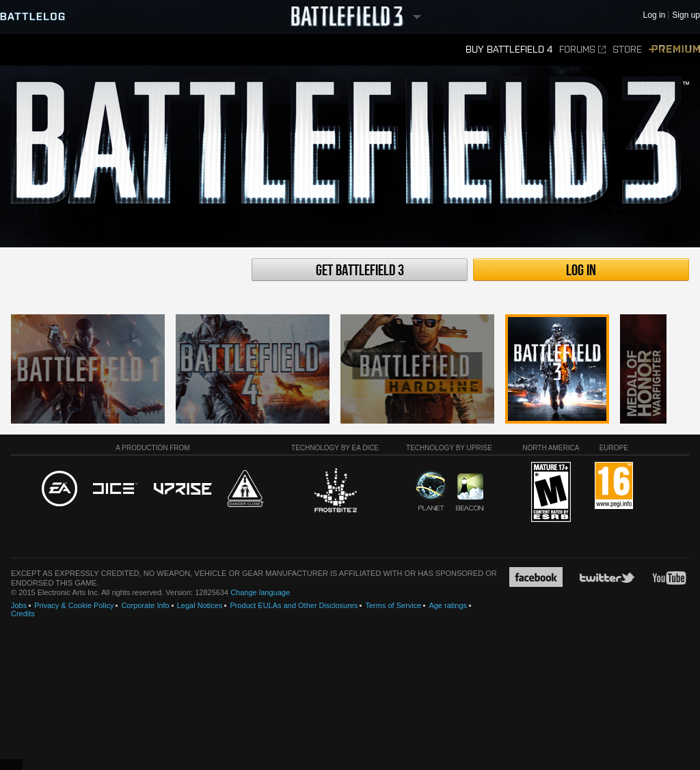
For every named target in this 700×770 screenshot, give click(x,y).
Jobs (19, 605)
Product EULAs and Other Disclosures (294, 605)
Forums (582, 50)
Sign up (686, 15)
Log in (581, 271)
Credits (23, 614)
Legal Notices (200, 605)
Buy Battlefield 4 (509, 50)
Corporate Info (145, 605)
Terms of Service (393, 605)
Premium (674, 50)
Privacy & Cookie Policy (74, 605)
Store (627, 50)
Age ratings (448, 605)
